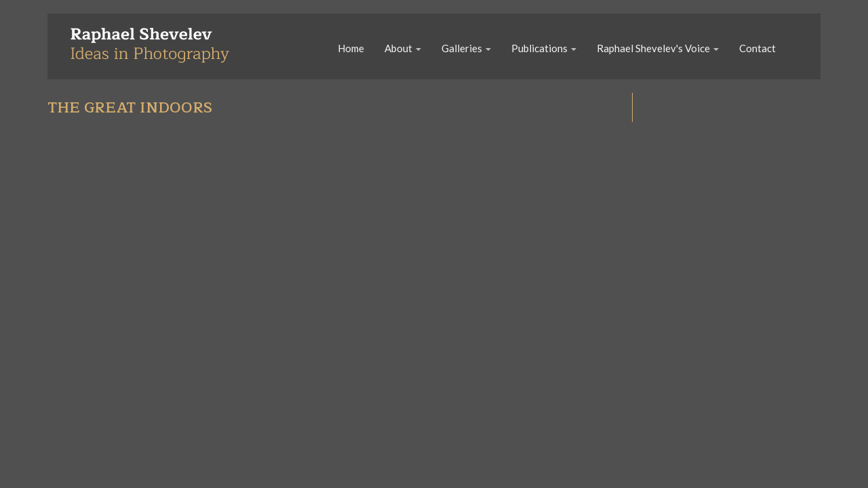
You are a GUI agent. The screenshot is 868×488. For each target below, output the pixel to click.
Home (351, 48)
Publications (544, 48)
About (403, 48)
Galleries (466, 48)
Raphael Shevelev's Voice (658, 48)
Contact (757, 48)
